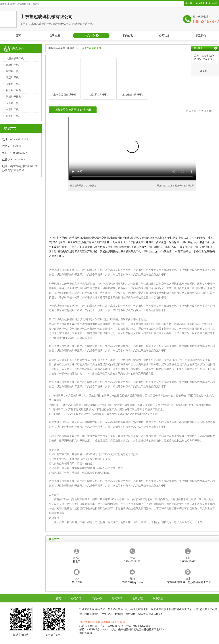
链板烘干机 (12, 65)
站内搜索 (200, 3)
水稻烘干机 (12, 109)
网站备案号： (87, 633)
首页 (18, 36)
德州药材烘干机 (139, 609)
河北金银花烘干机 (161, 609)
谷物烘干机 (12, 84)
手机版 (189, 3)
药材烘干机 (12, 71)
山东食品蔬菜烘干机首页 (61, 48)
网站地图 (213, 3)
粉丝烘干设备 (14, 90)
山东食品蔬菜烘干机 (116, 609)
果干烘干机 (12, 116)
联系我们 (201, 36)
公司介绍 (55, 36)
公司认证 (164, 36)
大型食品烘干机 (15, 58)
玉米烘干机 (12, 103)
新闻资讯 (128, 36)
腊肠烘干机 (12, 77)
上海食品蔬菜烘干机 (155, 275)
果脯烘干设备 (14, 97)
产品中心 (90, 36)
